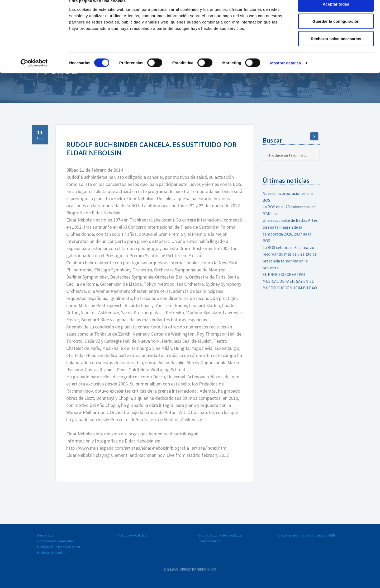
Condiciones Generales (56, 541)
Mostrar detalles (286, 73)
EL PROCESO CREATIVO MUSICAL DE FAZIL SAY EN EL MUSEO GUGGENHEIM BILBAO (290, 281)
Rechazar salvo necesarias (336, 48)
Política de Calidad (132, 535)
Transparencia (209, 541)
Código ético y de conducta (220, 535)
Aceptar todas (336, 14)
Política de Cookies (52, 553)
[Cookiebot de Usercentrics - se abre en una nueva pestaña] (34, 73)
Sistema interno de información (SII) (307, 535)
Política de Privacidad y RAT (59, 547)
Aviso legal (46, 535)
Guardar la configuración (336, 31)
